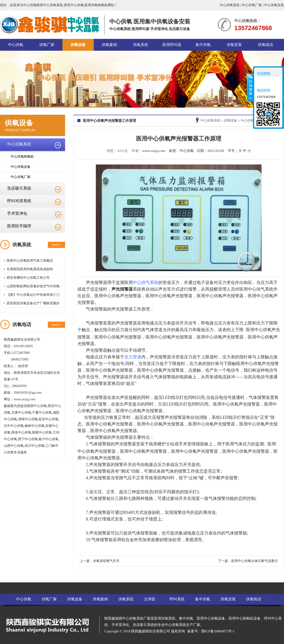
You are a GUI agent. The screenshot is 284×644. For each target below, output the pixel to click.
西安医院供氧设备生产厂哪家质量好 (33, 303)
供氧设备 (78, 45)
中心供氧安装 (274, 5)
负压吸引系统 (19, 188)
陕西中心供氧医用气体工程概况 (30, 261)
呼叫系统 (177, 599)
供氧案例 (109, 45)
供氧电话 (266, 45)
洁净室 (150, 599)
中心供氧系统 (230, 5)
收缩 (250, 87)
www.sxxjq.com (154, 151)
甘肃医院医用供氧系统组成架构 (30, 269)
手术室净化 (17, 213)
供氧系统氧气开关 (106, 561)
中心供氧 (16, 45)
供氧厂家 (47, 45)
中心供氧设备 (21, 167)
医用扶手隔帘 (19, 226)
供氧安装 (234, 45)
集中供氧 (203, 45)
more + (56, 245)
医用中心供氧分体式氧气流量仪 (254, 561)
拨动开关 (179, 498)
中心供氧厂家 (252, 5)
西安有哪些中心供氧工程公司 (28, 278)
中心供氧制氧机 (22, 157)
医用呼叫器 (172, 45)
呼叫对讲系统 (19, 201)
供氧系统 (141, 45)
